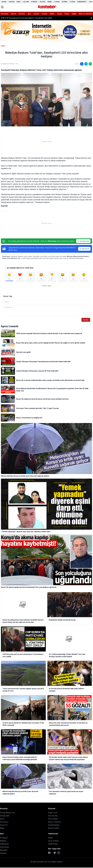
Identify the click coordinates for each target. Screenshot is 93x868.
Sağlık (74, 14)
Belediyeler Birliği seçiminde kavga (15, 18)
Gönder (86, 320)
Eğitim (52, 14)
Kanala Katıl (83, 241)
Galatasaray (4, 844)
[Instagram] (59, 853)
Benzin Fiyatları (54, 829)
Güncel (13, 14)
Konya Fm (4, 825)
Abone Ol (84, 249)
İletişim (51, 838)
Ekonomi (22, 14)
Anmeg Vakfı (5, 816)
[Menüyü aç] (2, 7)
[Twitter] (55, 853)
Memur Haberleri (54, 822)
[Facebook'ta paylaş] (82, 64)
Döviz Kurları (53, 816)
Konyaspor (4, 838)
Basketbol (4, 851)
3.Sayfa (44, 14)
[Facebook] (49, 853)
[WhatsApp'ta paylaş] (90, 64)
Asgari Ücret (53, 813)
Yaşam (59, 14)
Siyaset (36, 14)
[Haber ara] (91, 18)
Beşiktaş (3, 841)
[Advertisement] (46, 142)
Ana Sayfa (5, 14)
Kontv (2, 819)
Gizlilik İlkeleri (53, 844)
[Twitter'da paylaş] (86, 64)
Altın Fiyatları (53, 819)
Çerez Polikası (53, 841)
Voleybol (3, 854)
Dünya (67, 14)
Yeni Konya (4, 822)
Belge (2, 829)
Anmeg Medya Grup (7, 813)
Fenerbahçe (4, 847)
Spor (29, 14)
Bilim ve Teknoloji (85, 14)
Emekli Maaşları (54, 825)
